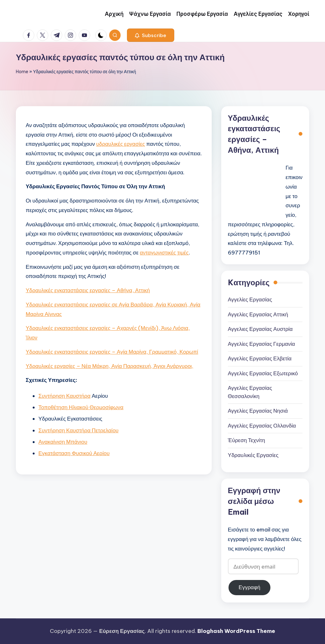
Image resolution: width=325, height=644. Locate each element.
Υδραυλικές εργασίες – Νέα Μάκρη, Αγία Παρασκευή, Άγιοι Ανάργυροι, (109, 366)
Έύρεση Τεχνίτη (246, 440)
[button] (151, 35)
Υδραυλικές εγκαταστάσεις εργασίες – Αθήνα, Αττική (88, 290)
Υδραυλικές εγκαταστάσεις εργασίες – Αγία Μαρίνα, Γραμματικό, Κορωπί (112, 352)
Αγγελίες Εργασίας (250, 299)
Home (22, 72)
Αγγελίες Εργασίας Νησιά (258, 411)
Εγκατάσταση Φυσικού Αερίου (74, 453)
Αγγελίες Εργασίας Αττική (258, 314)
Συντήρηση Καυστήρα (64, 396)
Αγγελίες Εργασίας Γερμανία (262, 344)
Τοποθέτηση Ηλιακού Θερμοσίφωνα (81, 407)
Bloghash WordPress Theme (236, 631)
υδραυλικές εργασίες (121, 144)
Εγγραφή (249, 587)
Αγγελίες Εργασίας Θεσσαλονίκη (250, 392)
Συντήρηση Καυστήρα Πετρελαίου (78, 430)
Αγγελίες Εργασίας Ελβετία (260, 358)
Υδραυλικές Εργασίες (253, 455)
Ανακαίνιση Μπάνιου (63, 442)
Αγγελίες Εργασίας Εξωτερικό (263, 373)
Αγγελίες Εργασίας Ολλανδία (262, 426)
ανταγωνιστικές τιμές (164, 253)
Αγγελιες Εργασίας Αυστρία (260, 329)
